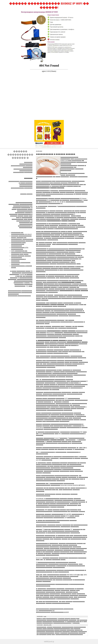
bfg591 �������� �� (19, 251)
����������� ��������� (20, 291)
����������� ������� (22, 188)
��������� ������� (23, 172)
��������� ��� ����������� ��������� (18, 244)
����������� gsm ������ (47, 186)
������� (28, 162)
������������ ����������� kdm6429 (52, 612)
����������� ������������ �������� (55, 609)
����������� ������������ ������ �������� (22, 166)
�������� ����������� (19, 296)
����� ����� (26, 194)
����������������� (59, 249)
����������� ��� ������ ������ (52, 183)
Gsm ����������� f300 (45, 611)
